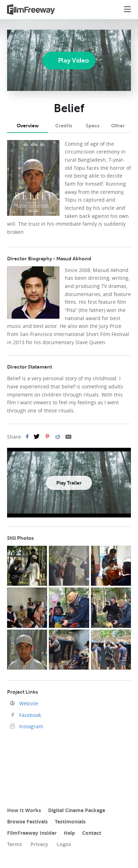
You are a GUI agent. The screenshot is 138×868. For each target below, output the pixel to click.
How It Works (24, 810)
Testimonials (70, 821)
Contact (92, 833)
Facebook (29, 715)
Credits (64, 126)
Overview (28, 126)
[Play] (69, 60)
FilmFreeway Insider (32, 833)
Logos (64, 844)
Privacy (39, 844)
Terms (15, 844)
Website (28, 703)
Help (69, 833)
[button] (127, 10)
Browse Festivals (27, 821)
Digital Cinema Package (77, 810)
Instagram (30, 726)
